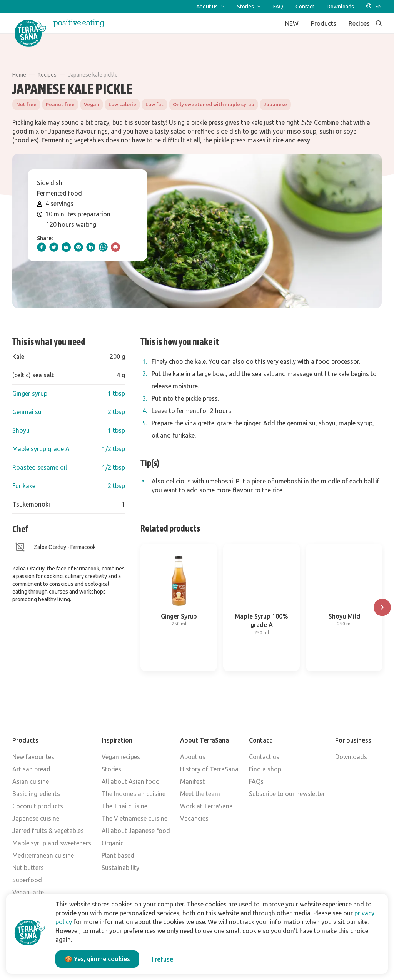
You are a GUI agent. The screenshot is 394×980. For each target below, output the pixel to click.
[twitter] (54, 247)
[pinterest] (78, 247)
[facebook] (42, 247)
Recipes (47, 75)
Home (19, 75)
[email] (66, 247)
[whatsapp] (103, 247)
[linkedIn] (91, 247)
